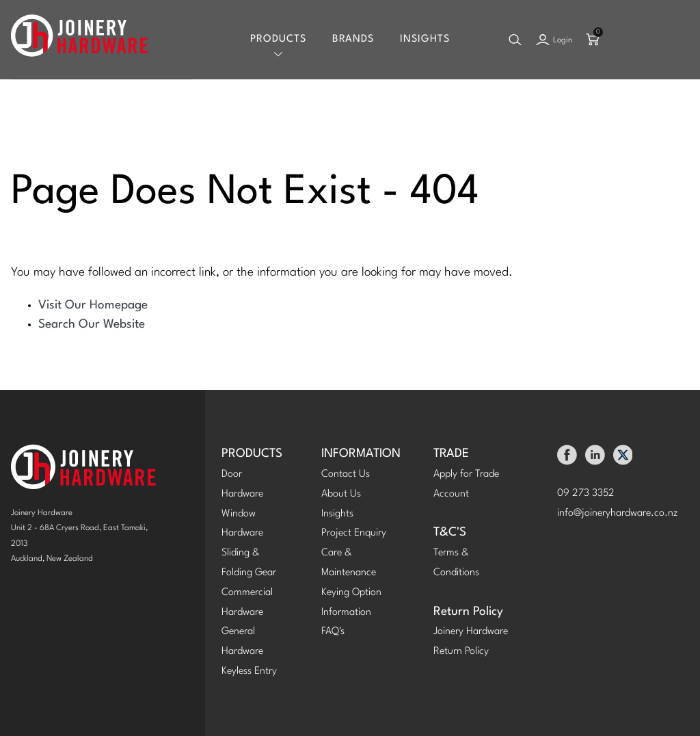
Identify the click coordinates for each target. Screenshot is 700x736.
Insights (425, 39)
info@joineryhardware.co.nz (618, 513)
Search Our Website (92, 325)
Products (278, 39)
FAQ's (333, 632)
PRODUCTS (252, 454)
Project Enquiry (354, 533)
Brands (353, 39)
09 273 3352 (586, 494)
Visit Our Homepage (93, 305)
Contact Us (346, 474)
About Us (341, 494)
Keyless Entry (249, 671)
